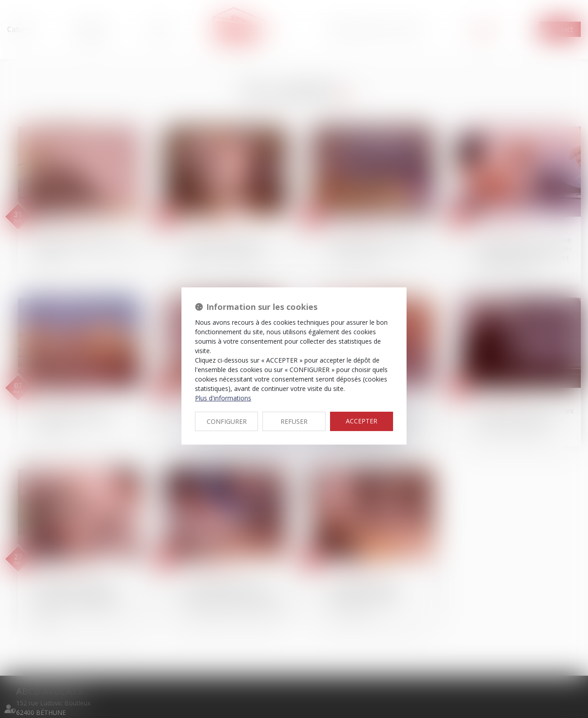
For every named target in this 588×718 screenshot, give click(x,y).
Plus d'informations (223, 398)
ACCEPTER (362, 421)
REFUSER (294, 421)
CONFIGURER (227, 421)
